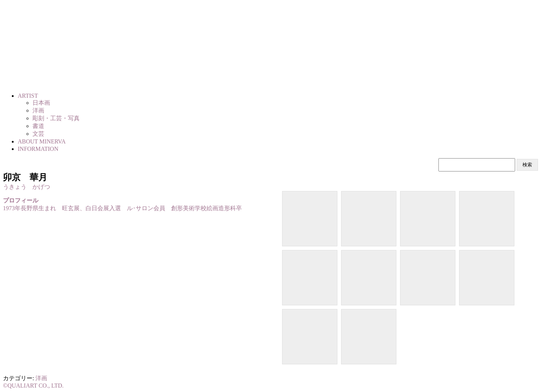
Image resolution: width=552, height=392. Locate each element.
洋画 (41, 378)
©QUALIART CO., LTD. (33, 386)
